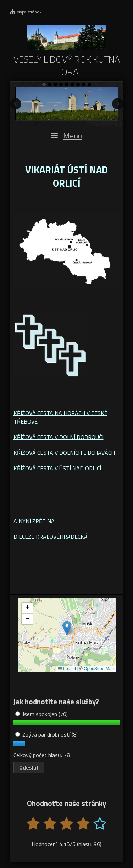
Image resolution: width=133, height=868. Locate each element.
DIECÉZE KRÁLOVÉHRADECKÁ (51, 537)
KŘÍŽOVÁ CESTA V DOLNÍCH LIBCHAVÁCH (64, 453)
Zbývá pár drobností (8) (46, 734)
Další (118, 104)
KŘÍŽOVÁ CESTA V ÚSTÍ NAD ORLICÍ (57, 468)
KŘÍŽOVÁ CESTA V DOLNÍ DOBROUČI (59, 437)
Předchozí (16, 104)
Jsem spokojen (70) (41, 714)
